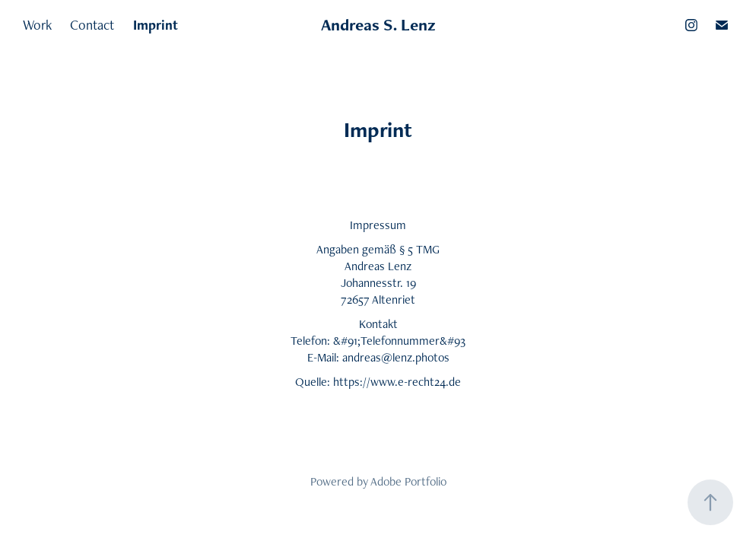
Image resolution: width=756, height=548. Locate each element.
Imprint (156, 25)
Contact (92, 25)
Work (37, 25)
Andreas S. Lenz (378, 25)
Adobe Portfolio (408, 481)
